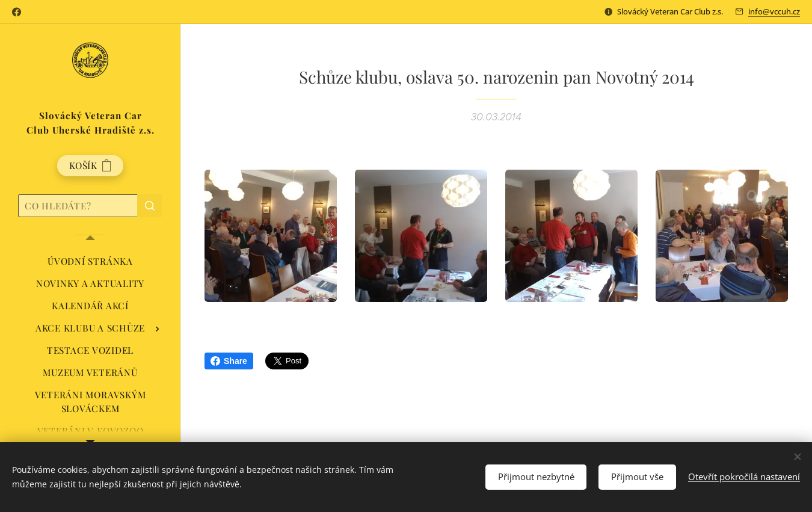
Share (229, 361)
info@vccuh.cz (774, 11)
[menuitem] (90, 261)
